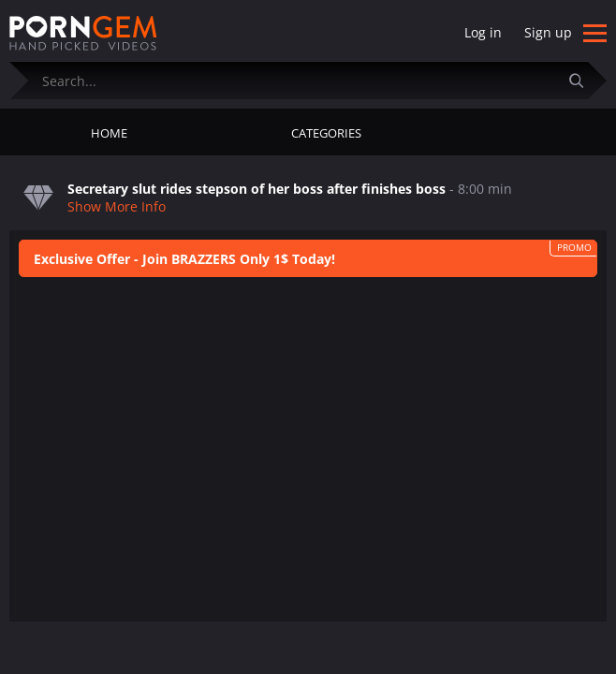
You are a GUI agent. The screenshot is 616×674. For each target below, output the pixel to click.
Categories (326, 133)
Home (109, 133)
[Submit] (583, 80)
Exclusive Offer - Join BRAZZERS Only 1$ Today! (184, 259)
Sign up (548, 32)
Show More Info (117, 206)
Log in (483, 32)
